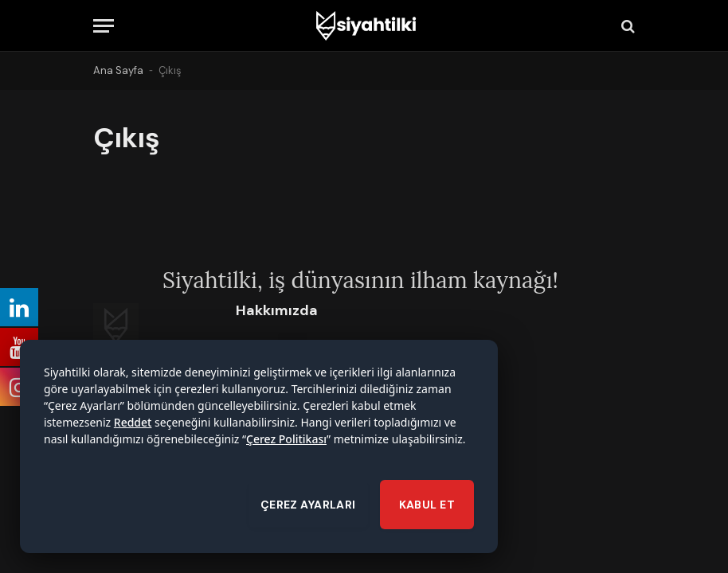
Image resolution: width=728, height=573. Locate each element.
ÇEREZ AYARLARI (308, 507)
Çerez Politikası (286, 441)
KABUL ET (427, 507)
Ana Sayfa (118, 70)
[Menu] (104, 26)
